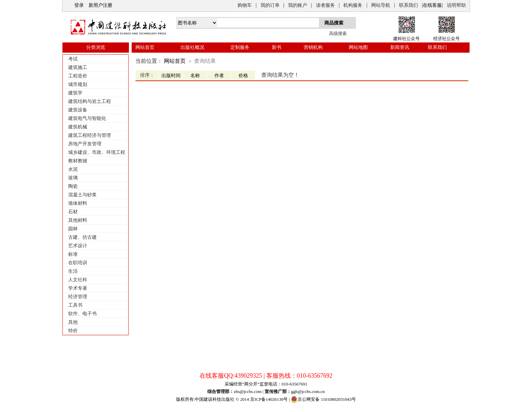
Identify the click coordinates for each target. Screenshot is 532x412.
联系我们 (408, 5)
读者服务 (325, 5)
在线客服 (432, 5)
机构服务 (353, 5)
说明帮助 (456, 5)
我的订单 (270, 5)
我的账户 (298, 5)
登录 (79, 5)
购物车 (245, 5)
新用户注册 (100, 5)
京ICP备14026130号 (269, 399)
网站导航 (381, 5)
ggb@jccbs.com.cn (308, 391)
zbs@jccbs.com (248, 391)
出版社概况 (192, 47)
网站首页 (145, 47)
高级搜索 (338, 33)
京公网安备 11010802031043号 (323, 399)
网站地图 (358, 47)
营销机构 (313, 47)
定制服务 (240, 47)
